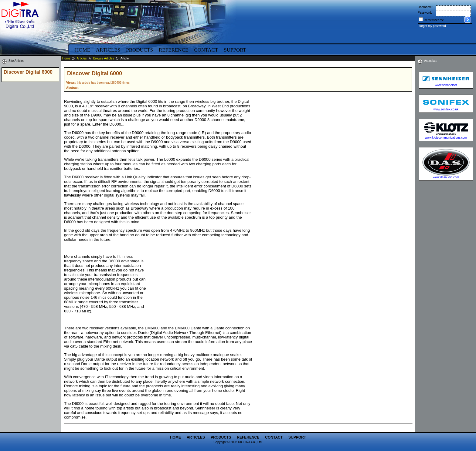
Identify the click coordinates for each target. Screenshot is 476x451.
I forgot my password (432, 26)
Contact (206, 50)
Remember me (434, 20)
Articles (108, 50)
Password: (425, 13)
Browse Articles (104, 58)
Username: (425, 7)
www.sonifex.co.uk (446, 109)
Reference (173, 50)
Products (139, 50)
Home (83, 50)
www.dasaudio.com (446, 177)
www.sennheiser (446, 85)
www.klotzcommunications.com (446, 138)
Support (235, 50)
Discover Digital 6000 (28, 72)
